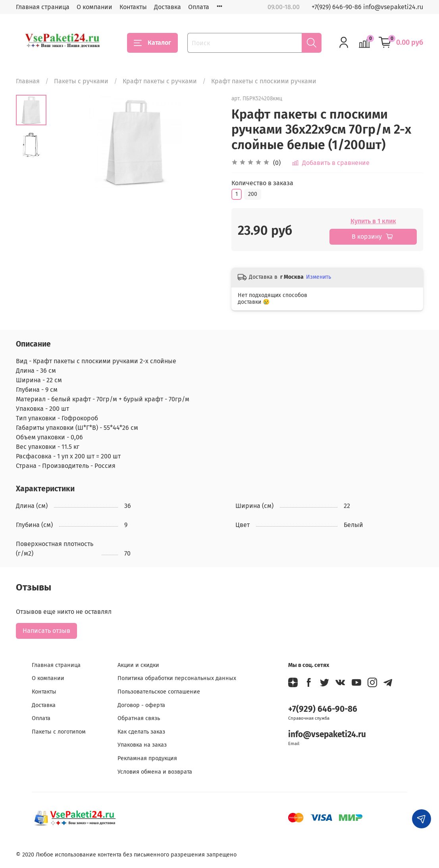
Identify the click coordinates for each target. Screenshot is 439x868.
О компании (94, 7)
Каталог (152, 43)
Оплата (199, 7)
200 (253, 194)
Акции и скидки (138, 665)
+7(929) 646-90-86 (323, 709)
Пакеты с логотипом (59, 732)
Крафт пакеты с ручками (160, 81)
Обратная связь (139, 718)
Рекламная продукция (147, 758)
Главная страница (43, 7)
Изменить (319, 277)
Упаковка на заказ (142, 745)
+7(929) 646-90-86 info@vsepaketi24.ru (367, 7)
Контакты (133, 7)
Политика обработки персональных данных (177, 678)
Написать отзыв (46, 631)
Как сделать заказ (141, 732)
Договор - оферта (141, 705)
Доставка (168, 7)
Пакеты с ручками (81, 81)
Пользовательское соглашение (159, 692)
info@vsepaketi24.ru (327, 735)
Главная (28, 81)
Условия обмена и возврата (155, 772)
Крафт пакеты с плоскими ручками (264, 81)
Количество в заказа (262, 183)
